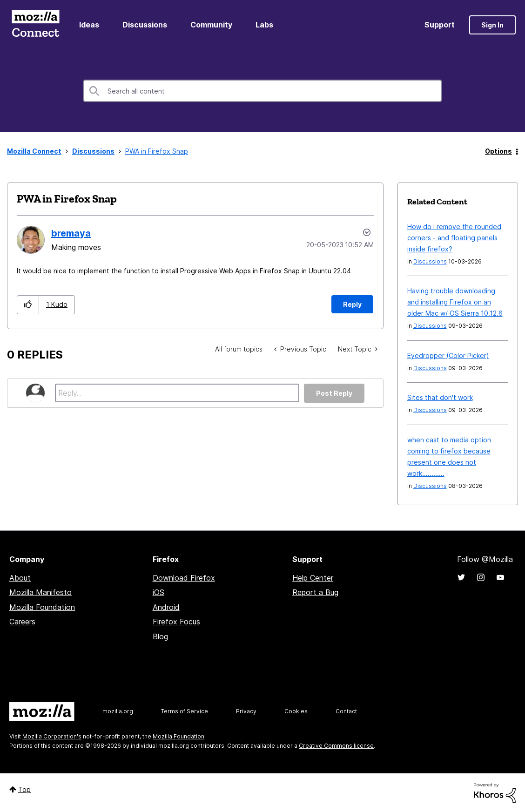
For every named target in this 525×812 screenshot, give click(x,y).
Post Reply (334, 393)
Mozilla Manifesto (40, 592)
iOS (158, 592)
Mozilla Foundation (42, 607)
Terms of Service (185, 711)
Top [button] (24, 789)
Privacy (246, 711)
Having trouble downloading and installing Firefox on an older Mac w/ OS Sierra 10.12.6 (455, 302)
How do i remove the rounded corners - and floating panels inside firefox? (454, 238)
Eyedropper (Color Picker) (448, 355)
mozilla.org (118, 711)
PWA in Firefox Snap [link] (157, 151)
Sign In (492, 25)
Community (211, 25)
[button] (28, 305)
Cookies (296, 711)
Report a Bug (315, 592)
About (20, 578)
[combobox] (262, 91)
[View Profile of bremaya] (71, 233)
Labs (264, 25)
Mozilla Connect (35, 25)
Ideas (89, 25)
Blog (160, 636)
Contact (346, 711)
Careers (22, 622)
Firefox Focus (176, 622)
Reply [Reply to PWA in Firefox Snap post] (352, 304)
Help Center (313, 578)
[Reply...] (177, 393)
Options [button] (498, 151)
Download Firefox (184, 578)
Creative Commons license (336, 746)
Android (166, 607)
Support (440, 25)
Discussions (145, 25)
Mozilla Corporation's (52, 736)
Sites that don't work (440, 397)
